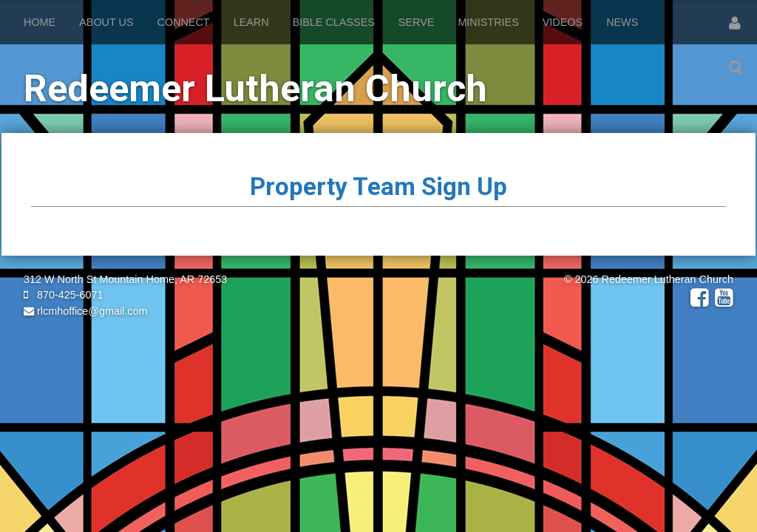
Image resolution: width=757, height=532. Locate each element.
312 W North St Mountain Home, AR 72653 (125, 279)
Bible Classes (334, 22)
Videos (563, 22)
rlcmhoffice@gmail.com (86, 311)
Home (40, 22)
